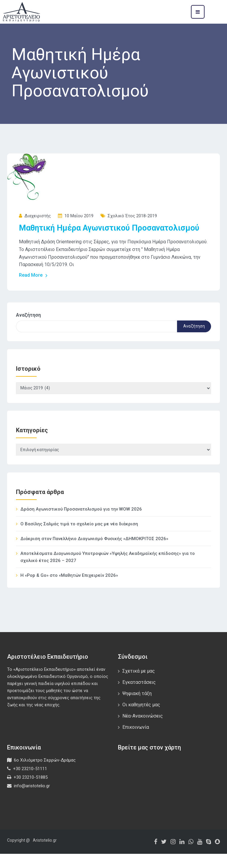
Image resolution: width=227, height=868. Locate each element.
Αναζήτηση (28, 326)
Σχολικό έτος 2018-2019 (132, 216)
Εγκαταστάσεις (139, 696)
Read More (33, 286)
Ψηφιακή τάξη (137, 708)
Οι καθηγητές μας (141, 719)
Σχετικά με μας (139, 685)
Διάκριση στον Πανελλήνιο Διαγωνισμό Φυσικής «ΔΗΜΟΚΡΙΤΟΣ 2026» (94, 553)
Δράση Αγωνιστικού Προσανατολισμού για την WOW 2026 (81, 523)
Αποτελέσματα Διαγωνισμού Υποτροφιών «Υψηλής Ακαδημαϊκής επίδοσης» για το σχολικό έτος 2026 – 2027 (108, 571)
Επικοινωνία (136, 741)
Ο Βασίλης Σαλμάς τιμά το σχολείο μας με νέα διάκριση (79, 538)
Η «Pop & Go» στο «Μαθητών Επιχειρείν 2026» (69, 590)
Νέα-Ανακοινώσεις (143, 730)
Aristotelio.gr (45, 854)
